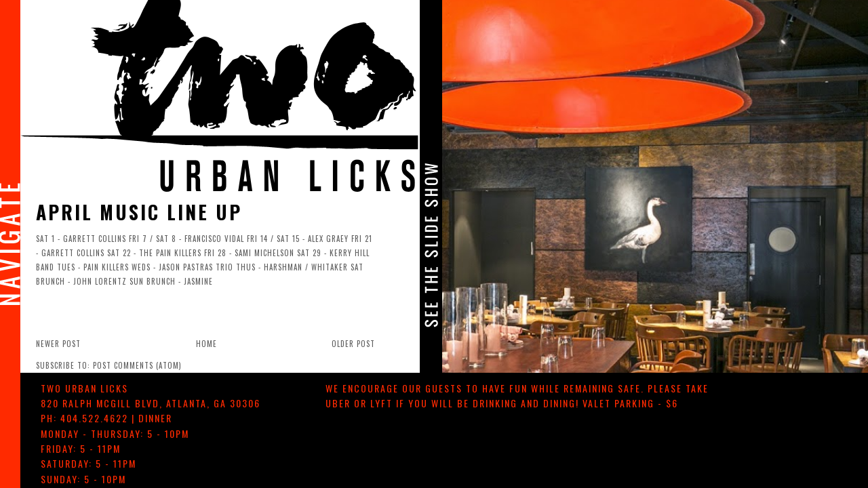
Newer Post (58, 344)
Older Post (353, 344)
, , (151, 403)
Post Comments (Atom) (137, 365)
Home (206, 344)
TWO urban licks (84, 388)
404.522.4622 (94, 418)
